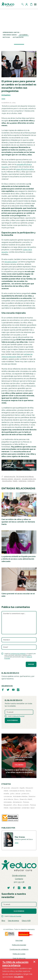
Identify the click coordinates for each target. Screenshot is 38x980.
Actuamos (24, 35)
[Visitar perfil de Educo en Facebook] (3, 690)
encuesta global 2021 (29, 479)
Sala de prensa (13, 921)
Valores (28, 791)
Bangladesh (8, 805)
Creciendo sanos (10, 35)
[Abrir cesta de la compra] (31, 4)
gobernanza (23, 481)
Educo (16, 799)
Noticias (6, 37)
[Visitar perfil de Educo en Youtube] (13, 690)
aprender (7, 788)
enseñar (6, 794)
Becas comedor (23, 805)
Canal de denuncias (19, 958)
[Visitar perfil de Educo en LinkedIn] (30, 888)
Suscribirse (13, 720)
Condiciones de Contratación (18, 654)
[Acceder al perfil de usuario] (27, 4)
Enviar (31, 664)
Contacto (19, 879)
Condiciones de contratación (19, 949)
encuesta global (11, 262)
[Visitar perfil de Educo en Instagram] (18, 690)
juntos (12, 794)
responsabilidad (15, 808)
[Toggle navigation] (35, 4)
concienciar (8, 796)
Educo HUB (26, 921)
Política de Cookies (19, 954)
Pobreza (26, 802)
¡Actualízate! (18, 37)
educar (18, 794)
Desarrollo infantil (26, 799)
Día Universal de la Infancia (25, 476)
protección (31, 481)
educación (18, 479)
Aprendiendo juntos (11, 32)
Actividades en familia (17, 791)
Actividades (8, 802)
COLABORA (19, 765)
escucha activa (7, 481)
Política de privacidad (19, 945)
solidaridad (26, 808)
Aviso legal (19, 940)
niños (15, 805)
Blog (3, 921)
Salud (32, 808)
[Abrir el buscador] (23, 4)
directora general (7, 479)
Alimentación (17, 802)
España (15, 481)
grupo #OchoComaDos (25, 169)
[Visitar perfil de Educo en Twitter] (8, 690)
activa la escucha (10, 476)
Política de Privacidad (19, 716)
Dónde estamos (19, 876)
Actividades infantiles (20, 796)
